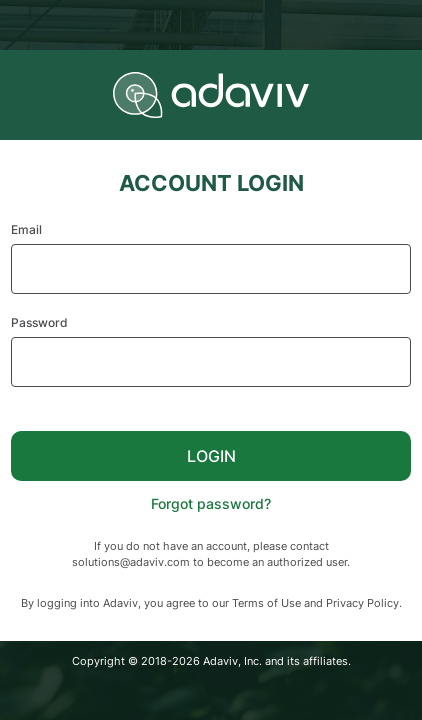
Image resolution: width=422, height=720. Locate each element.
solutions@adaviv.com (131, 562)
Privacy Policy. (364, 603)
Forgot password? (211, 503)
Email (26, 229)
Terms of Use (266, 603)
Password (39, 322)
